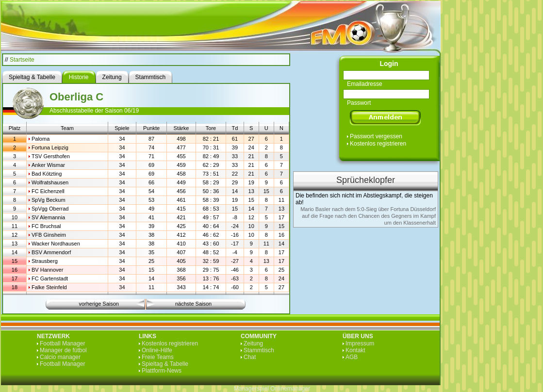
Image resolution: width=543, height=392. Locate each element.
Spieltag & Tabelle (165, 364)
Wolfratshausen (50, 182)
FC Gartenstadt (50, 278)
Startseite (22, 60)
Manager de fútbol (63, 350)
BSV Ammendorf (51, 252)
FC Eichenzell (48, 191)
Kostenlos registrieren (378, 144)
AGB (352, 357)
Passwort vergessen (376, 136)
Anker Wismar (48, 165)
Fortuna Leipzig (50, 147)
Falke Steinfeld (49, 287)
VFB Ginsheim (49, 235)
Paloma (41, 139)
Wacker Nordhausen (56, 244)
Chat (250, 357)
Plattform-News (162, 371)
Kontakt (355, 350)
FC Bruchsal (46, 226)
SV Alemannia (48, 217)
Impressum (360, 343)
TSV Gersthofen (51, 156)
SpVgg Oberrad (50, 209)
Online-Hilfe (157, 350)
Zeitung (253, 343)
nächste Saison (193, 304)
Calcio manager (60, 357)
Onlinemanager (290, 389)
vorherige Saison (99, 304)
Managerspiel (251, 389)
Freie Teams (158, 357)
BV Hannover (47, 270)
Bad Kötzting (47, 174)
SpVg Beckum (49, 200)
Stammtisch (259, 350)
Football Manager (62, 343)
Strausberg (45, 261)
